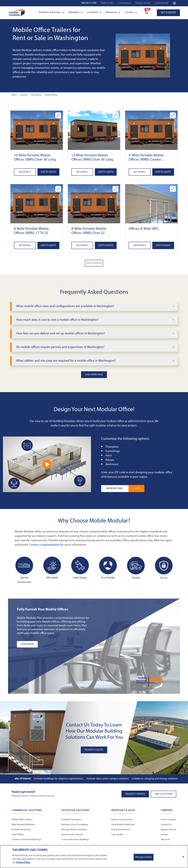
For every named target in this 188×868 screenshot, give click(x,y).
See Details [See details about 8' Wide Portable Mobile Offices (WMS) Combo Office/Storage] (140, 172)
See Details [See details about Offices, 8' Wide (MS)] (140, 245)
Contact (131, 12)
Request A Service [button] (135, 794)
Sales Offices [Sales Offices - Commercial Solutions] (18, 835)
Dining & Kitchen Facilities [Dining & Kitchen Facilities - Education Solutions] (74, 830)
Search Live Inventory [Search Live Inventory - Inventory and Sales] (122, 820)
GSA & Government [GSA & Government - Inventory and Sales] (121, 830)
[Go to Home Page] (17, 13)
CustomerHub (162, 3)
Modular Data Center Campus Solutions (107, 779)
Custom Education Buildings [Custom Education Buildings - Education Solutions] (75, 840)
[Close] (183, 857)
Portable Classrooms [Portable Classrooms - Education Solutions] (71, 820)
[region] (94, 857)
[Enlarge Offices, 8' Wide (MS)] (173, 189)
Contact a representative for (46, 545)
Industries (76, 12)
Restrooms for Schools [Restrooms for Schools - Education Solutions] (72, 835)
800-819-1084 (89, 3)
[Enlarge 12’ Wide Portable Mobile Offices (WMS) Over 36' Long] (115, 115)
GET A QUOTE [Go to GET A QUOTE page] (168, 13)
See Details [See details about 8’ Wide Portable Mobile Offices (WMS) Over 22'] (82, 245)
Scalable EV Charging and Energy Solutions (155, 779)
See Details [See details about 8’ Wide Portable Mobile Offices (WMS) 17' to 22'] (25, 245)
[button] (37, 130)
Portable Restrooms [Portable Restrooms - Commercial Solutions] (21, 830)
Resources (113, 12)
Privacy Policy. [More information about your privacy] (23, 863)
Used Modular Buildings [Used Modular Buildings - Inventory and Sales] (123, 825)
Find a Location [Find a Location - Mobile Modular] (168, 820)
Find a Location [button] (163, 794)
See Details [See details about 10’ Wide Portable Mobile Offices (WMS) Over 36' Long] (25, 172)
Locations (94, 12)
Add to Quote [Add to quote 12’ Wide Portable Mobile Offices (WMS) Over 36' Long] (106, 172)
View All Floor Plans (94, 263)
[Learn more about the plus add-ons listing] (54, 644)
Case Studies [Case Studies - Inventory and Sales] (117, 835)
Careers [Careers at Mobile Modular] (164, 835)
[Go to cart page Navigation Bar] (175, 3)
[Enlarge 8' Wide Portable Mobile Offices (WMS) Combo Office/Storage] (173, 115)
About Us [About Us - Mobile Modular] (165, 840)
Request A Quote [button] (94, 750)
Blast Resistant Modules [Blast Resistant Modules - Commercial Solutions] (23, 825)
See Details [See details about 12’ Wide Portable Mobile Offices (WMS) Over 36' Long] (82, 172)
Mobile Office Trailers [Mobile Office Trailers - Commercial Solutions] (22, 820)
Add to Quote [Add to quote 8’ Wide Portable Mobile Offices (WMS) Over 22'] (106, 245)
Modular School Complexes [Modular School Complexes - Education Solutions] (75, 825)
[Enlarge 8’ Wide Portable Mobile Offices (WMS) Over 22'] (115, 189)
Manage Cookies (144, 857)
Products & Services (51, 12)
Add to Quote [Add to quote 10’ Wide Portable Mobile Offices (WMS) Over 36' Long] (48, 172)
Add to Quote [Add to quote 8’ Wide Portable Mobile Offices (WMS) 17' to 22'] (48, 245)
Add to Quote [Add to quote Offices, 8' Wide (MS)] (163, 245)
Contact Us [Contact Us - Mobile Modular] (166, 825)
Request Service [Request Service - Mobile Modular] (169, 830)
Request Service (143, 3)
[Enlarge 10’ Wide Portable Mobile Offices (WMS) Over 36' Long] (58, 115)
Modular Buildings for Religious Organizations (59, 779)
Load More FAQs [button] (94, 375)
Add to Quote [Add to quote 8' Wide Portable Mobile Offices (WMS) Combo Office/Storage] (163, 172)
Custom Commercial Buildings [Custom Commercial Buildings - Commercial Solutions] (26, 840)
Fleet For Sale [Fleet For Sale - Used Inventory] (107, 3)
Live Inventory (124, 3)
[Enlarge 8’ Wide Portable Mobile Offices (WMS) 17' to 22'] (58, 189)
